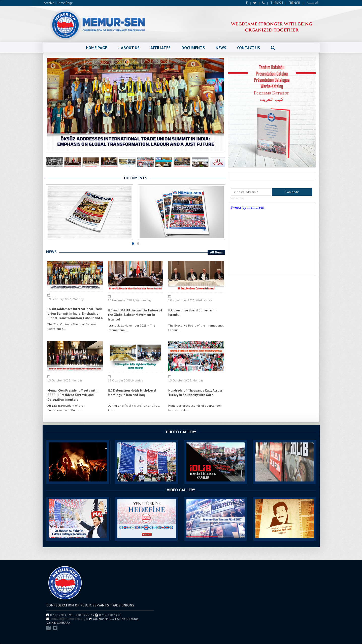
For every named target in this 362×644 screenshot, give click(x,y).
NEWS (221, 48)
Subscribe (237, 198)
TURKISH (277, 3)
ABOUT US (129, 48)
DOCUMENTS (193, 48)
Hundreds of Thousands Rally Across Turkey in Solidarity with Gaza (195, 393)
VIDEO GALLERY (181, 490)
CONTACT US (249, 48)
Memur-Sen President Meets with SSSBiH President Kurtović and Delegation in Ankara (72, 395)
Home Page (65, 3)
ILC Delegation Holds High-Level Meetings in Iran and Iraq (132, 393)
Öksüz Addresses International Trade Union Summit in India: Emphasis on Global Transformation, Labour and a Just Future (75, 316)
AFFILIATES (160, 48)
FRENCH (294, 3)
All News (216, 252)
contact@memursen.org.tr (69, 619)
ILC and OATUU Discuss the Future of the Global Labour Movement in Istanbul (135, 315)
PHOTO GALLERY (181, 432)
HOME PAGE (96, 48)
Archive (49, 3)
